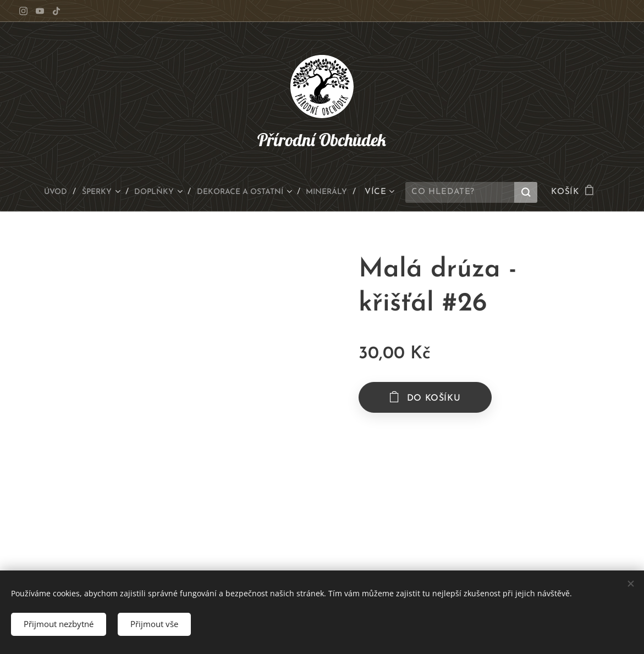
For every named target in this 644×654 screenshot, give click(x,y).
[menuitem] (44, 192)
